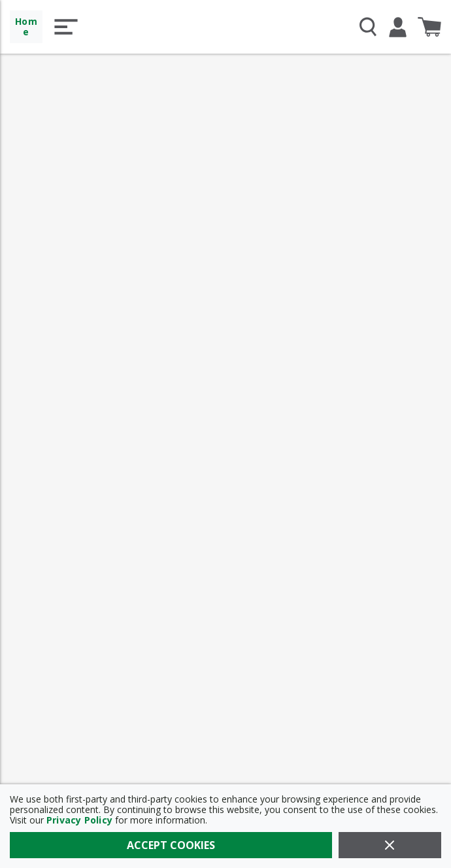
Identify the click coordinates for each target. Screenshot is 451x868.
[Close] (390, 845)
